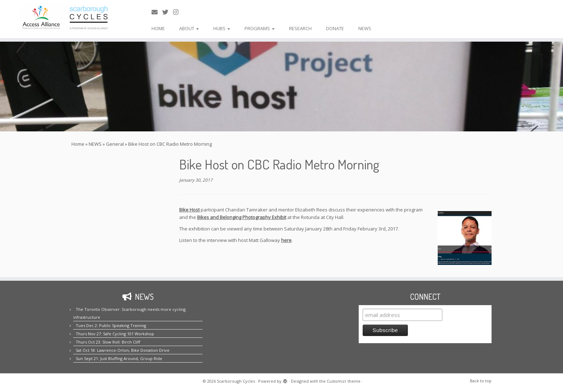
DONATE (335, 28)
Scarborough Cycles (236, 381)
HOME (158, 28)
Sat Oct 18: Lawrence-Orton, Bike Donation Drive (123, 350)
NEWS (365, 28)
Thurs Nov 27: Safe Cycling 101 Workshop (115, 334)
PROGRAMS (260, 28)
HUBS (222, 28)
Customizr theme (344, 381)
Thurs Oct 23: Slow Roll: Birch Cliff (108, 342)
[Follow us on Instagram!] (178, 12)
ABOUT (189, 28)
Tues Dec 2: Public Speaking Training (111, 325)
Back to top (481, 381)
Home (78, 144)
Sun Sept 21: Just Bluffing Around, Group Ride (119, 358)
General (115, 144)
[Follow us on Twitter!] (168, 12)
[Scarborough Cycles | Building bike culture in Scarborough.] (65, 18)
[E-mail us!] (157, 12)
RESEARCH (300, 28)
